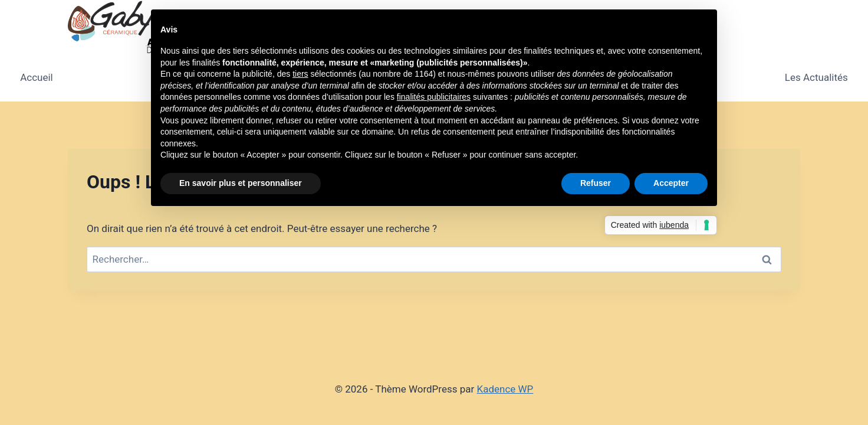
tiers (300, 74)
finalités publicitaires (434, 97)
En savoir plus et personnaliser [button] (241, 183)
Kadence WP (505, 389)
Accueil (37, 77)
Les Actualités (816, 77)
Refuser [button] (596, 183)
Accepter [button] (671, 183)
